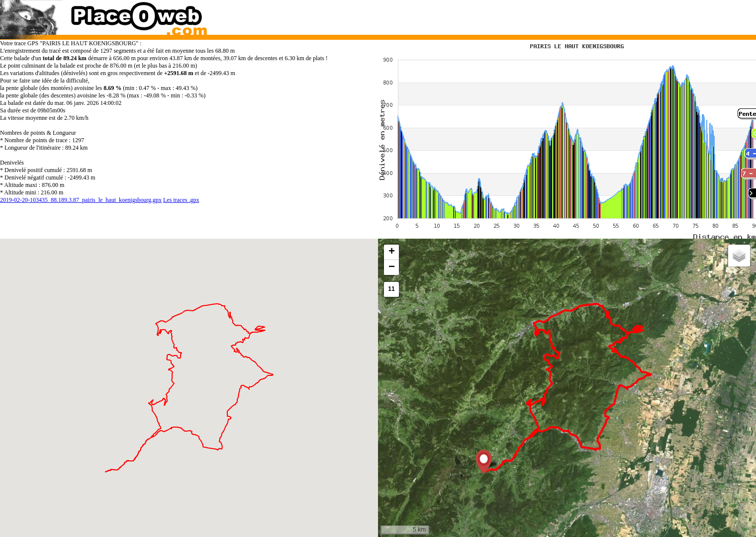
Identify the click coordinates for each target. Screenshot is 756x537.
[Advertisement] (557, 15)
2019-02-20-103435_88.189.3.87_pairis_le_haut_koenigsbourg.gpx (81, 200)
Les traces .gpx (181, 200)
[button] (484, 462)
